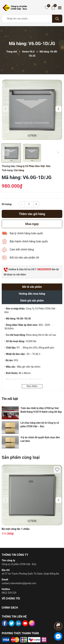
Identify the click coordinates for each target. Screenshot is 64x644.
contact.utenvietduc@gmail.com (19, 583)
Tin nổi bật (10, 399)
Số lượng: (7, 204)
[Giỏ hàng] (53, 7)
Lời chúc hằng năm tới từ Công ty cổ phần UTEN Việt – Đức (40, 425)
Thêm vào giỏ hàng (32, 214)
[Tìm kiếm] (57, 19)
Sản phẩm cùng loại (21, 457)
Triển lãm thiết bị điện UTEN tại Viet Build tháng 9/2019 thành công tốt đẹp (41, 410)
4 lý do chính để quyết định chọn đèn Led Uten (40, 439)
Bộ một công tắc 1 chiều (16, 529)
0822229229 (44, 269)
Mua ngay (32, 224)
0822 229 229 (9, 593)
